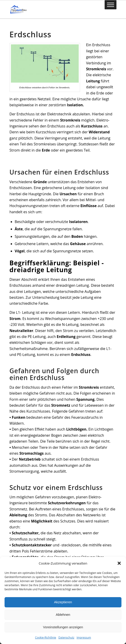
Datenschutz (66, 638)
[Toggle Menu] (111, 5)
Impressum (84, 638)
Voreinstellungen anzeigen (63, 627)
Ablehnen (63, 615)
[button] (119, 563)
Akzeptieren (63, 602)
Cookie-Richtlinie (46, 638)
